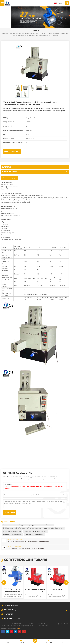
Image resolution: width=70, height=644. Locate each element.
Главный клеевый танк (17, 37)
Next (66, 586)
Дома (5, 37)
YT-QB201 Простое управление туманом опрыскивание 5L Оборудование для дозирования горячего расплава (57, 595)
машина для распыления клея (36, 535)
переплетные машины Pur (34, 538)
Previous (4, 586)
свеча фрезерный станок (12, 535)
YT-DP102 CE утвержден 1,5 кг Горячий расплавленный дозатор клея (35, 594)
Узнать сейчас (10, 155)
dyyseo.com (43, 630)
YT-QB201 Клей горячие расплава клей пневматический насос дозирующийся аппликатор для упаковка (34, 491)
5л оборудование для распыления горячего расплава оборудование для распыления (34, 532)
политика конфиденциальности (22, 630)
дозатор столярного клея (12, 538)
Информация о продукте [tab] (10, 182)
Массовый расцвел (32, 37)
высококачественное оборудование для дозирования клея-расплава (28, 529)
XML (8, 630)
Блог (61, 627)
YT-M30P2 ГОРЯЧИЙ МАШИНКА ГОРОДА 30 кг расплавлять (13, 595)
